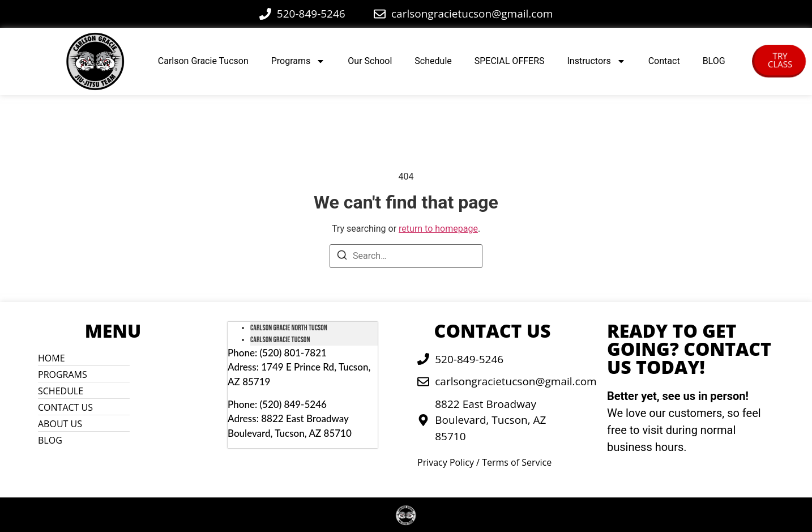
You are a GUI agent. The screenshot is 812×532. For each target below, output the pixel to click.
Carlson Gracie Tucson (203, 61)
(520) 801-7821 (293, 353)
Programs (298, 61)
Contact (664, 61)
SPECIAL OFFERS (510, 61)
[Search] (342, 257)
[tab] (314, 328)
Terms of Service (517, 462)
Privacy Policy (446, 462)
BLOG (714, 61)
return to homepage (438, 229)
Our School (370, 61)
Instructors (597, 61)
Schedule (433, 61)
